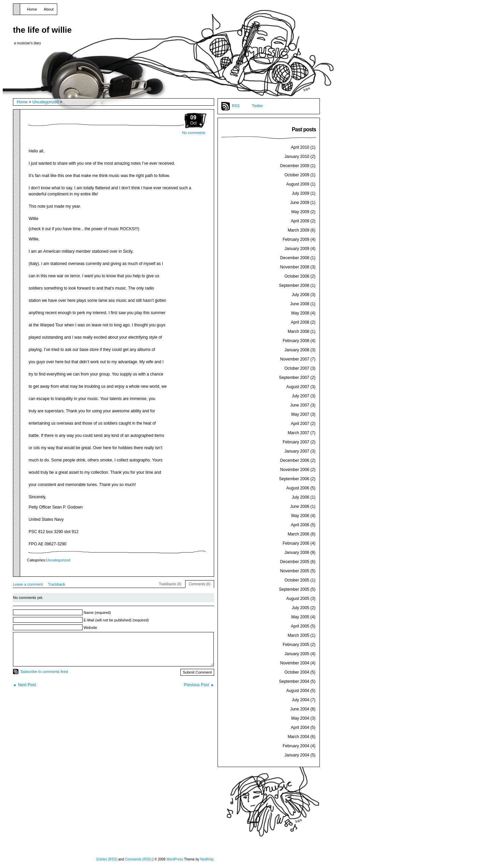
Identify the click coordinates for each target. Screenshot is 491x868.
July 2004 (301, 700)
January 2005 (297, 654)
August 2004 (298, 691)
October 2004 (297, 672)
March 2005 (299, 635)
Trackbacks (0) (170, 584)
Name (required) (97, 613)
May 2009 (300, 212)
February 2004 (296, 746)
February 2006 (296, 543)
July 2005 (301, 608)
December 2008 (295, 258)
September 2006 (294, 479)
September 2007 (294, 378)
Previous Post (196, 685)
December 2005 (295, 562)
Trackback (56, 584)
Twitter (257, 106)
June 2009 (300, 203)
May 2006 (300, 516)
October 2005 (297, 580)
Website (90, 628)
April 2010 (300, 147)
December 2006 (295, 460)
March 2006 (299, 534)
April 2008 (300, 322)
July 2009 (301, 193)
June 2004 (300, 709)
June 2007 (300, 405)
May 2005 (300, 617)
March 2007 (299, 433)
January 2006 (297, 553)
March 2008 (299, 332)
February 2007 (296, 442)
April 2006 (300, 525)
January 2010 (297, 157)
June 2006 (300, 506)
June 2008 (300, 304)
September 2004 (294, 681)
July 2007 (301, 396)
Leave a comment (28, 584)
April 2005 (300, 626)
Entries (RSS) (107, 859)
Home (32, 9)
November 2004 (295, 663)
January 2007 (297, 451)
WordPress (175, 859)
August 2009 (298, 184)
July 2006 (301, 497)
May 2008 (300, 313)
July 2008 (301, 295)
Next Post (27, 685)
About (49, 9)
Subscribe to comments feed (44, 672)
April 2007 (300, 424)
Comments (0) (200, 584)
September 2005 (294, 589)
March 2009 (299, 230)
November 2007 (295, 359)
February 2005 (296, 645)
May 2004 (300, 718)
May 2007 (300, 414)
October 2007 (297, 368)
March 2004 (299, 737)
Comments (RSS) (138, 859)
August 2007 (298, 387)
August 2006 (298, 488)
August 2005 (298, 599)
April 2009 (300, 221)
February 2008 (296, 341)
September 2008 (294, 285)
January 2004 (297, 755)
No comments (194, 133)
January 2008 (297, 350)
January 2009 (297, 249)
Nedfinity (207, 859)
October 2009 (297, 175)
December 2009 (295, 166)
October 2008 (297, 276)
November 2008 (295, 267)
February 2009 (296, 239)
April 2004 (300, 727)
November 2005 (295, 571)
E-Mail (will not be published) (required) (116, 620)
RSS (236, 106)
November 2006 (295, 470)
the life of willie (42, 30)
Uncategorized (46, 102)
